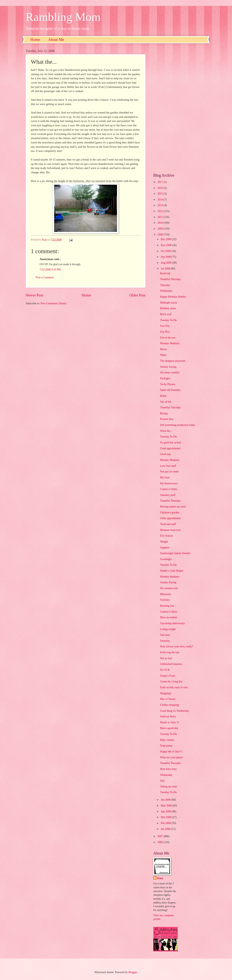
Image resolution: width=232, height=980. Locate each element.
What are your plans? (172, 757)
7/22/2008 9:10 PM (50, 270)
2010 (160, 223)
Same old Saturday (170, 390)
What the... (166, 431)
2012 (160, 211)
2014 (160, 200)
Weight (164, 542)
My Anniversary (169, 483)
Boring (164, 413)
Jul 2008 (166, 269)
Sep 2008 (166, 257)
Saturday (165, 641)
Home (35, 40)
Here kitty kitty (168, 769)
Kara (160, 878)
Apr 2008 (166, 812)
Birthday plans (168, 308)
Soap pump (166, 746)
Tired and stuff (168, 524)
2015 (160, 194)
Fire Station (166, 536)
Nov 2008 (166, 245)
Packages (165, 378)
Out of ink (166, 402)
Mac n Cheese (168, 699)
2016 (160, 188)
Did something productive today (177, 425)
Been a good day (169, 728)
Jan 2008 (166, 829)
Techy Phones (168, 384)
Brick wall (166, 314)
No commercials (169, 588)
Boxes (163, 349)
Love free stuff (168, 466)
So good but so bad (170, 442)
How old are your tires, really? (177, 646)
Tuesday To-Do (168, 320)
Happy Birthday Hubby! (173, 297)
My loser (165, 478)
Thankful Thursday (170, 279)
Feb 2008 (166, 823)
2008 (160, 235)
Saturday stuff (168, 495)
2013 (160, 205)
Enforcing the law (170, 652)
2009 (160, 229)
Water (163, 355)
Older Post (137, 295)
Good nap (165, 454)
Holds (163, 396)
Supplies (165, 548)
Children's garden (169, 513)
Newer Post (35, 295)
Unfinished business (171, 664)
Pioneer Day (167, 419)
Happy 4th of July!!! (171, 752)
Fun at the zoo (168, 338)
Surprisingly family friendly (175, 553)
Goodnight (166, 559)
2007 (160, 836)
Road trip (165, 273)
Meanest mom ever (170, 530)
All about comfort (170, 372)
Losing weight (168, 629)
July (162, 781)
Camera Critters (169, 489)
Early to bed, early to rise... (175, 687)
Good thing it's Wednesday (174, 711)
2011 (160, 217)
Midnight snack (168, 303)
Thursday (165, 285)
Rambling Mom (63, 17)
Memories (165, 594)
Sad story (165, 635)
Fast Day (165, 326)
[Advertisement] (180, 108)
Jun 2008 (166, 800)
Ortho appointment (170, 518)
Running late (167, 606)
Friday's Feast (167, 676)
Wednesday (166, 291)
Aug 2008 (166, 263)
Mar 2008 (166, 817)
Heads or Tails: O (169, 722)
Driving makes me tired (173, 507)
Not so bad (166, 658)
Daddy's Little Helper (172, 571)
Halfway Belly (168, 717)
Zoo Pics (165, 332)
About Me (56, 40)
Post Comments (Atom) (53, 303)
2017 (160, 182)
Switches (165, 600)
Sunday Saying (168, 367)
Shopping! (166, 693)
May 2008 (167, 806)
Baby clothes (167, 740)
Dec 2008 (166, 239)
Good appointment (170, 448)
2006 (160, 842)
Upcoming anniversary (172, 623)
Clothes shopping (169, 705)
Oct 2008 (166, 251)
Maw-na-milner (169, 617)
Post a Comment (45, 277)
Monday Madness (170, 343)
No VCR (165, 670)
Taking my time (169, 787)
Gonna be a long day (171, 681)
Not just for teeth (169, 472)
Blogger (133, 972)
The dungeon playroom (173, 361)
